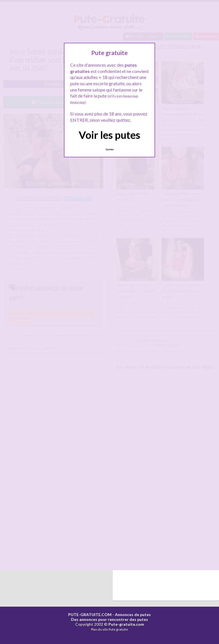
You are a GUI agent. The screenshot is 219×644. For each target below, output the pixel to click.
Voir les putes (109, 135)
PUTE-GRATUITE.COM (90, 614)
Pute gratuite (118, 629)
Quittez (110, 149)
